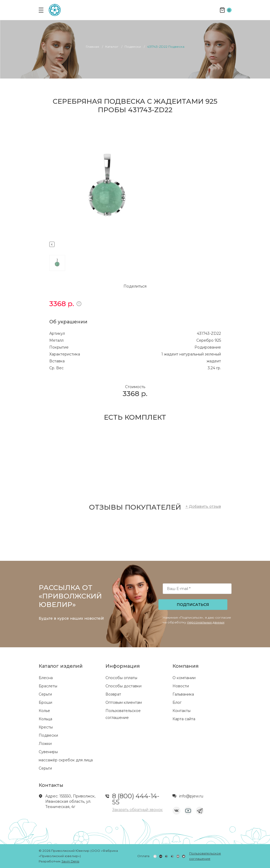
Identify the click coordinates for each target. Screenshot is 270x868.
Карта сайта (184, 719)
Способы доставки (123, 686)
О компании (184, 678)
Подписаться (193, 605)
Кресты (46, 727)
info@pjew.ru (191, 796)
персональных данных (206, 622)
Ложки (45, 744)
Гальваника (183, 694)
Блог (177, 702)
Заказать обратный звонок (137, 810)
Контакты (182, 711)
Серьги (45, 694)
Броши (45, 702)
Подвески (48, 735)
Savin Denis (70, 861)
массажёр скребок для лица (66, 760)
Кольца (45, 719)
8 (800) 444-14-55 (136, 799)
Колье (44, 711)
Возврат (113, 694)
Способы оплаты (121, 678)
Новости (181, 686)
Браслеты (48, 686)
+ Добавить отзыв (203, 506)
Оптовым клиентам (124, 702)
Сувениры (48, 752)
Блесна (46, 678)
